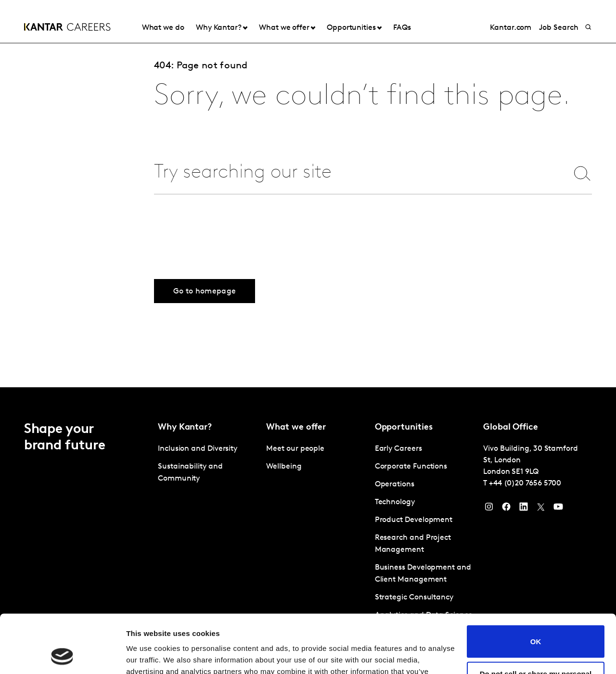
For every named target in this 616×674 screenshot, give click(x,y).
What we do (163, 28)
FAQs (402, 28)
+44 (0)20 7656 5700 (525, 483)
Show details (148, 655)
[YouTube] (558, 509)
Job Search (558, 28)
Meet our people (295, 449)
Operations (395, 484)
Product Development (414, 520)
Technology (395, 502)
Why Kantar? (219, 28)
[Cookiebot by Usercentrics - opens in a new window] (62, 655)
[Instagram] (489, 509)
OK (536, 587)
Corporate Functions (411, 467)
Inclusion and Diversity (198, 449)
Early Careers (398, 449)
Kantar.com (511, 28)
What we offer (284, 28)
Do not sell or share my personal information (536, 623)
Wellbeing (284, 467)
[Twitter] (541, 509)
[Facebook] (506, 509)
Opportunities (351, 28)
